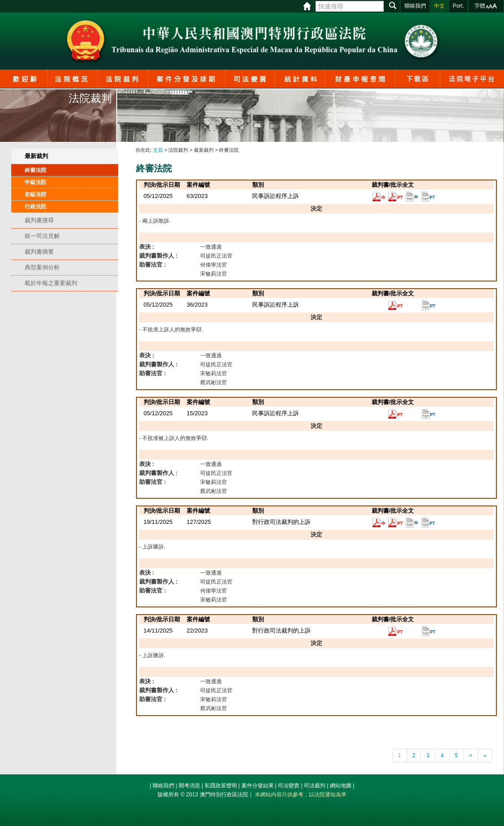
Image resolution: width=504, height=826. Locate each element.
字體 (480, 6)
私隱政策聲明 (221, 786)
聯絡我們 (163, 786)
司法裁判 (315, 786)
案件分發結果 (258, 786)
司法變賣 (289, 786)
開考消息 (189, 786)
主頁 (158, 150)
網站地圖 (341, 786)
